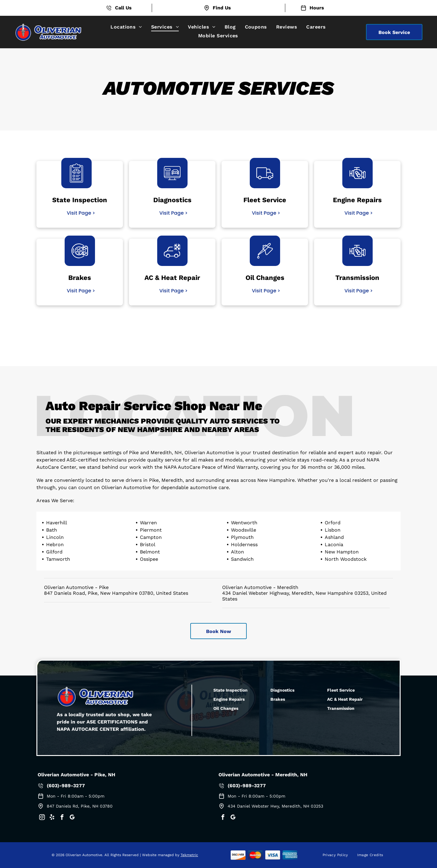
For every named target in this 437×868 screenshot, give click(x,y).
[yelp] (52, 818)
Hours (317, 8)
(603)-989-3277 (66, 786)
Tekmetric (189, 855)
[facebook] (62, 818)
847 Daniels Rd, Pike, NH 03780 (80, 806)
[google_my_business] (72, 818)
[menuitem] (126, 27)
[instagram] (42, 818)
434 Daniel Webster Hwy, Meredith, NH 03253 (275, 806)
